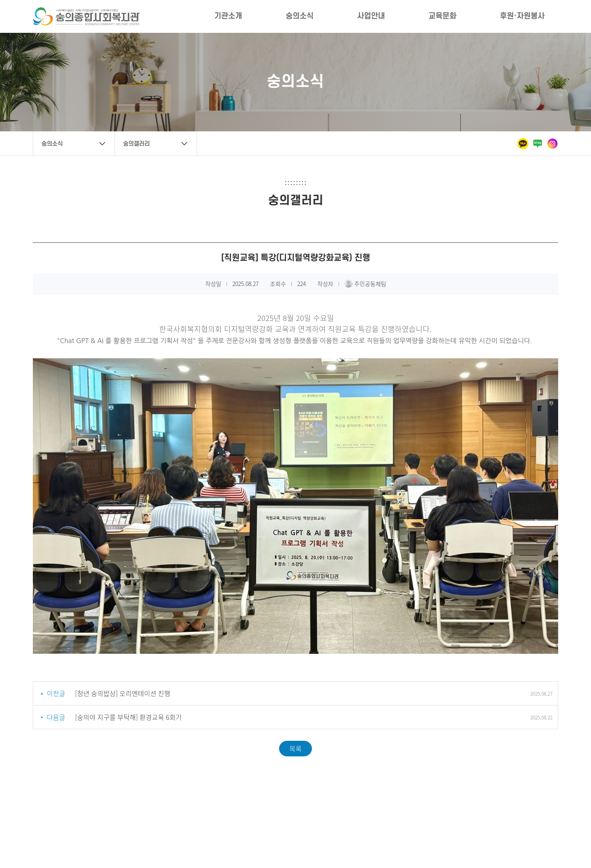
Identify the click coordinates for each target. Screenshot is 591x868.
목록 (295, 749)
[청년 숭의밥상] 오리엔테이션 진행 (123, 693)
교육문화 (442, 16)
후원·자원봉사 (522, 16)
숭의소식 (300, 16)
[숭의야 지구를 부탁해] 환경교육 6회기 (128, 717)
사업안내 (371, 16)
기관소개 (228, 16)
